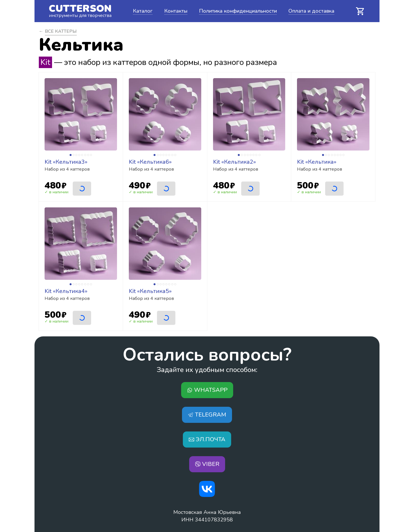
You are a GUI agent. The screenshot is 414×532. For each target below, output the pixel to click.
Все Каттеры (61, 31)
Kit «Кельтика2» (234, 162)
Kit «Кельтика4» (66, 291)
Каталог (143, 11)
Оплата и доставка (311, 11)
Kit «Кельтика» (317, 162)
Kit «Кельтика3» (66, 162)
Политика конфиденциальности (238, 11)
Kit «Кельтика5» (150, 291)
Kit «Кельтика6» (150, 162)
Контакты (176, 11)
